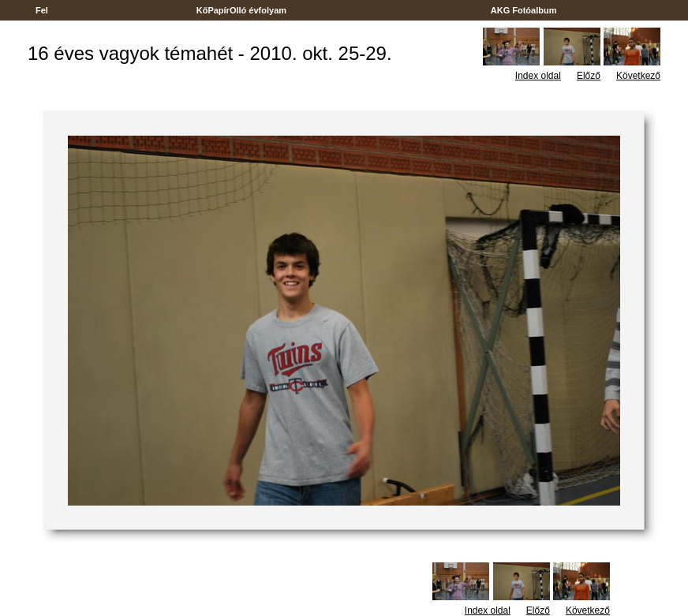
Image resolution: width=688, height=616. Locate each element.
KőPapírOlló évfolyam (242, 10)
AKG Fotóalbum (524, 10)
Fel (42, 10)
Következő (638, 76)
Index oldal (538, 76)
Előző (589, 76)
